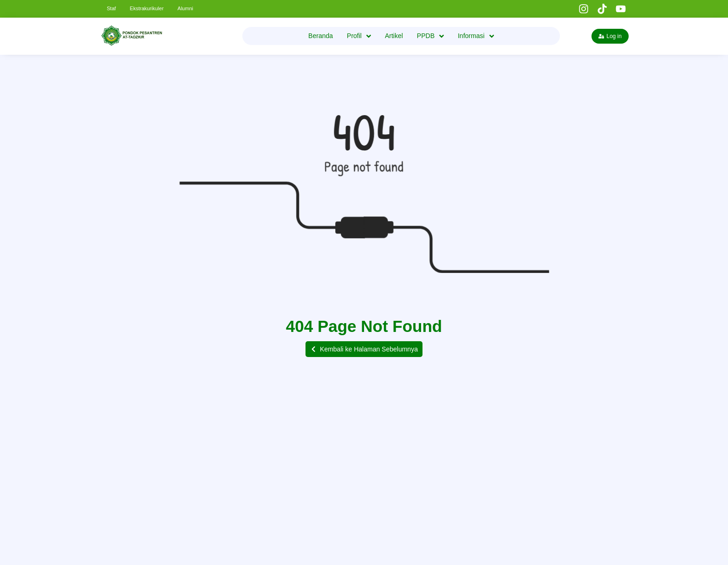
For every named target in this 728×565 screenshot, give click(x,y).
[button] (364, 349)
